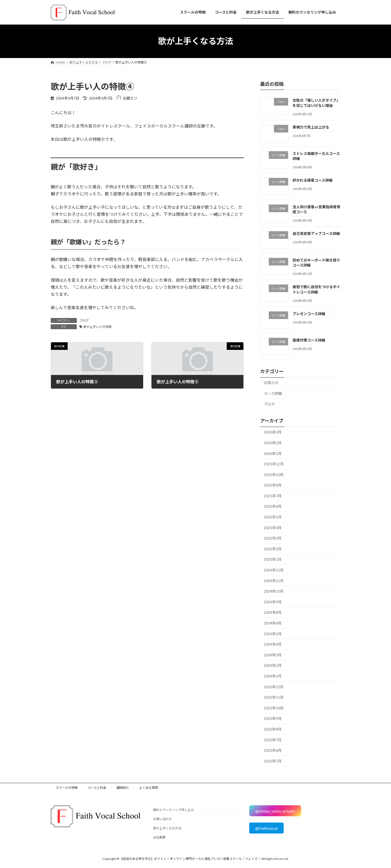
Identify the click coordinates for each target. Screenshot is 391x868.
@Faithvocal (266, 828)
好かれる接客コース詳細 (312, 180)
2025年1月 (273, 559)
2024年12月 (274, 570)
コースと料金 (97, 788)
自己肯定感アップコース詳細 (316, 233)
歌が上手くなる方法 (167, 828)
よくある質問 (149, 788)
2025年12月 (274, 464)
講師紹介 (123, 788)
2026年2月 (273, 443)
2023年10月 (274, 708)
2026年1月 (273, 453)
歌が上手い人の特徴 (97, 327)
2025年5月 (273, 517)
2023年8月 (273, 729)
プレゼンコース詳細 (309, 313)
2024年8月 (273, 612)
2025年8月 (273, 485)
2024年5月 (273, 633)
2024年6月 (273, 623)
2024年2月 (273, 665)
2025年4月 (273, 527)
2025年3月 (273, 538)
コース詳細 (273, 393)
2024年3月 (273, 655)
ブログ (84, 320)
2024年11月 (274, 580)
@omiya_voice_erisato (275, 811)
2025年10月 (274, 474)
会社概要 (159, 837)
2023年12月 (274, 687)
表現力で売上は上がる (311, 127)
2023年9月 (273, 718)
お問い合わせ (162, 819)
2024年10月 (274, 591)
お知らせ (271, 383)
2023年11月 (274, 697)
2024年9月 (273, 602)
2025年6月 (273, 506)
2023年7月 (273, 740)
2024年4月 (273, 644)
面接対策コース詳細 (309, 340)
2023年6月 (273, 750)
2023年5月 (273, 761)
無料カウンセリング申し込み (173, 810)
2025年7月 (273, 496)
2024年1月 (273, 676)
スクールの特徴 (67, 788)
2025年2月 (273, 549)
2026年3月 (273, 432)
